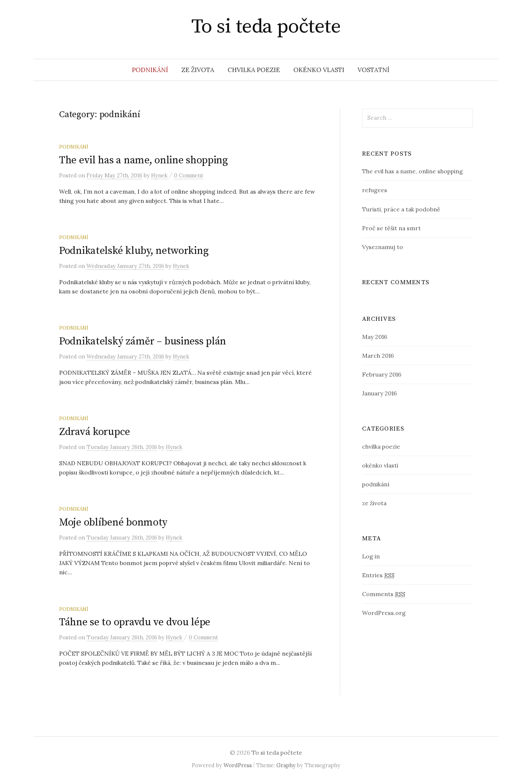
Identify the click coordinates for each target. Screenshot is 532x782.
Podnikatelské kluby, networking (134, 251)
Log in (371, 556)
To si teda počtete (266, 27)
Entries (378, 575)
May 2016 (375, 337)
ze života (198, 70)
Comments (384, 594)
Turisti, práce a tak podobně (401, 209)
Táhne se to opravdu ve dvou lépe (135, 622)
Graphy (286, 765)
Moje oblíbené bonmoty (113, 522)
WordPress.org (384, 613)
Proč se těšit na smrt (391, 228)
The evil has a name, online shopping (144, 160)
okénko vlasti (319, 70)
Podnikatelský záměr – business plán (143, 341)
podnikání (150, 70)
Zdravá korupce (95, 432)
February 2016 (382, 374)
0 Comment (189, 175)
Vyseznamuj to (383, 247)
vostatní (374, 70)
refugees (375, 190)
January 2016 (379, 393)
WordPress (238, 765)
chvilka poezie (254, 70)
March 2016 (378, 356)
